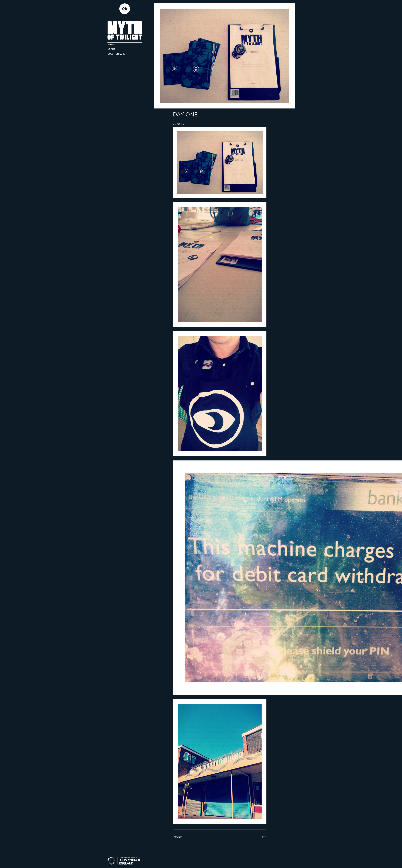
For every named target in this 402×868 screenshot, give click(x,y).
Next (264, 837)
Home (111, 44)
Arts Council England (125, 861)
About (111, 49)
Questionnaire (116, 54)
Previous (178, 837)
